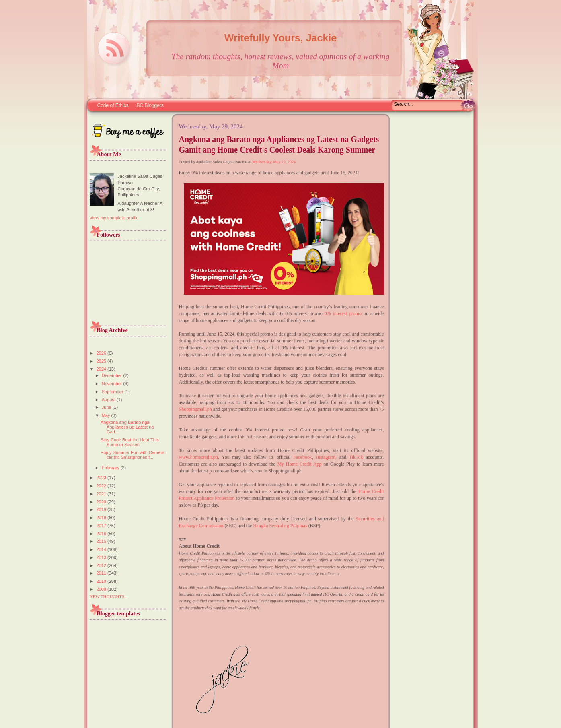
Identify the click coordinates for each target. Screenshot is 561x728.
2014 (102, 549)
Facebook (303, 457)
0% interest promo (343, 313)
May (107, 415)
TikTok (356, 457)
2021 (102, 494)
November (113, 384)
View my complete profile (114, 218)
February (111, 468)
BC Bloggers (150, 105)
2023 (102, 478)
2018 (102, 518)
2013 (102, 557)
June (107, 407)
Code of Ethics (113, 105)
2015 (102, 541)
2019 (102, 509)
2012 (102, 565)
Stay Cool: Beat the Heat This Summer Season (130, 442)
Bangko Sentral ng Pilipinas (280, 526)
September (113, 392)
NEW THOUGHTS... (109, 596)
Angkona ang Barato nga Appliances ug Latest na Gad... (127, 427)
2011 (102, 573)
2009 (102, 589)
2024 (102, 369)
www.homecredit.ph (198, 457)
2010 (102, 581)
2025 (102, 361)
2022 (102, 486)
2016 (102, 534)
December (113, 375)
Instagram (326, 457)
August (109, 400)
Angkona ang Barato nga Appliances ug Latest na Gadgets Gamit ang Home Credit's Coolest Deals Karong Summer (279, 144)
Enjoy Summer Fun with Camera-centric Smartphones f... (133, 455)
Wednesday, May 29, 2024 (274, 162)
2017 (102, 526)
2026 (102, 353)
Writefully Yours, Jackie (280, 38)
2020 (102, 502)
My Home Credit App (299, 464)
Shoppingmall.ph (195, 409)
